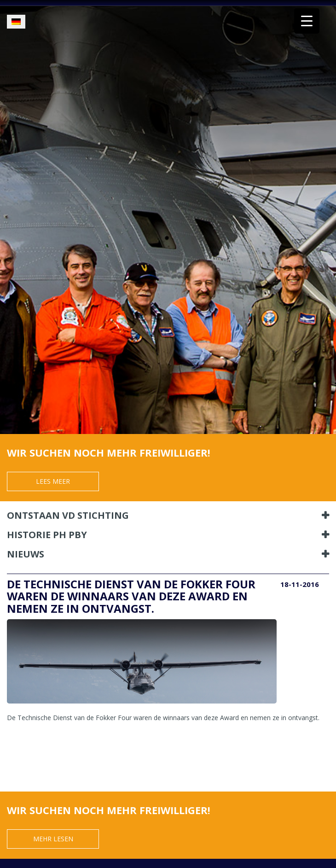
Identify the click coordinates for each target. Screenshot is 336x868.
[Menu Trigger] (307, 21)
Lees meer (53, 481)
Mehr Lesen (53, 839)
